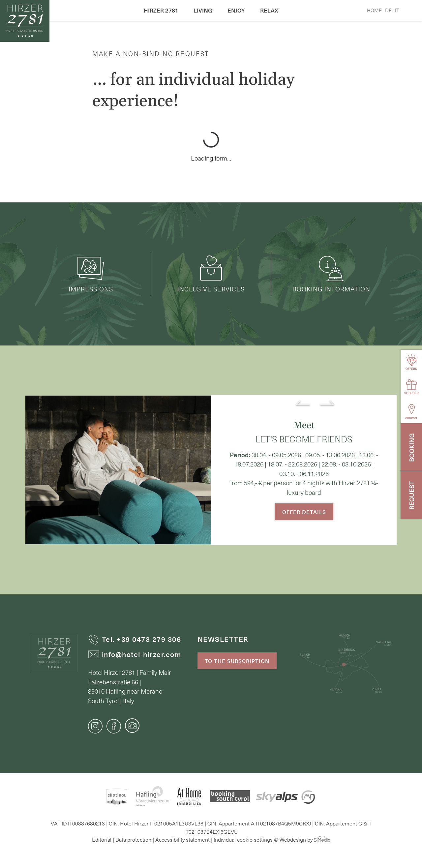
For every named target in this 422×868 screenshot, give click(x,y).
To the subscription (237, 661)
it (397, 10)
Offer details (304, 512)
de (388, 10)
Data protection (133, 839)
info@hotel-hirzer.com (135, 654)
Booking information (331, 274)
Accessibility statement (182, 839)
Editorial (102, 839)
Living (203, 10)
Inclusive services (211, 274)
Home (374, 10)
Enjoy (236, 10)
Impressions (91, 274)
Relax (269, 10)
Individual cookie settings (243, 839)
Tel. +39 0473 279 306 (135, 639)
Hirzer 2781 (161, 10)
